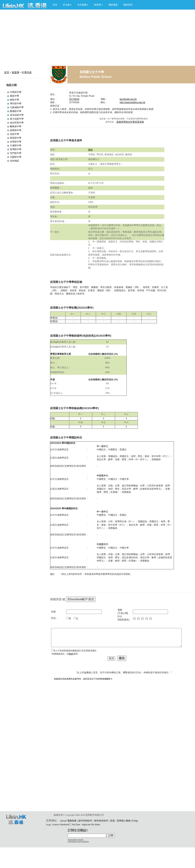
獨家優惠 (113, 5)
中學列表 (27, 72)
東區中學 (14, 96)
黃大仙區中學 (17, 119)
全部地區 (14, 161)
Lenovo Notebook (61, 825)
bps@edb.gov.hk (128, 99)
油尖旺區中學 (17, 123)
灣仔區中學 (16, 104)
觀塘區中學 (16, 111)
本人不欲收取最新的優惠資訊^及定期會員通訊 (75, 651)
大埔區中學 (16, 146)
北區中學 (14, 134)
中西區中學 (16, 92)
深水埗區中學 (17, 115)
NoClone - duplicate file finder (86, 825)
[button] (67, 5)
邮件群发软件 (101, 821)
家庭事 (16, 72)
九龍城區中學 (17, 107)
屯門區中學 (16, 153)
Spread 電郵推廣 (68, 821)
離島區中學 (16, 126)
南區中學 (14, 100)
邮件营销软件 (85, 821)
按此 (71, 654)
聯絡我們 (128, 5)
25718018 (74, 99)
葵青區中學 (16, 130)
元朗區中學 (16, 157)
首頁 (55, 5)
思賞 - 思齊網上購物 (120, 821)
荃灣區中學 (16, 149)
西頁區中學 (16, 138)
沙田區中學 (16, 142)
